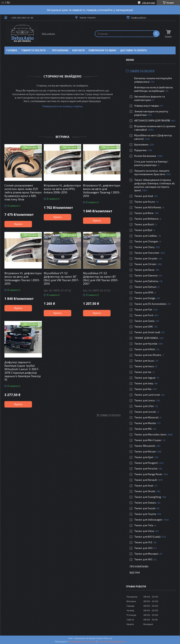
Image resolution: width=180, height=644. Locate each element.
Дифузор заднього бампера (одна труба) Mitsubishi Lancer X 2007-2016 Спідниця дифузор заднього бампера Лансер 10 (23, 371)
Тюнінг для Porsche (146, 468)
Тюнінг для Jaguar (145, 378)
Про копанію (60, 50)
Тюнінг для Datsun (145, 287)
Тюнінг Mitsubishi (145, 446)
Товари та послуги (33, 50)
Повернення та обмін (102, 50)
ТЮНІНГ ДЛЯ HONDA (146, 338)
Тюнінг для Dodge (145, 298)
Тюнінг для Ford (144, 315)
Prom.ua (108, 638)
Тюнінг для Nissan (145, 451)
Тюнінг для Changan (146, 241)
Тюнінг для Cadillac (146, 236)
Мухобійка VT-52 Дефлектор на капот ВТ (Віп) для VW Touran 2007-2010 (61, 278)
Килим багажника (145, 156)
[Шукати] (156, 34)
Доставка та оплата (133, 50)
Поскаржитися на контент (82, 641)
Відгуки (135, 572)
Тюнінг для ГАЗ (143, 542)
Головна (12, 50)
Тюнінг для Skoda (145, 491)
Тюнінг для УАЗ (143, 559)
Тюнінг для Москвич (146, 554)
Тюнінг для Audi (144, 196)
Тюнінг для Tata (144, 525)
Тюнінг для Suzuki (145, 508)
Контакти (78, 50)
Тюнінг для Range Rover (148, 474)
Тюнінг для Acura (144, 202)
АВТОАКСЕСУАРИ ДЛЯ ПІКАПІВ (152, 120)
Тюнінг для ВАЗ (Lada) (147, 537)
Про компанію (139, 566)
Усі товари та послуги (109, 415)
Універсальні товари (147, 106)
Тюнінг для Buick (144, 224)
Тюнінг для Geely (144, 321)
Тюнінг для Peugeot (146, 463)
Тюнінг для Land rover (147, 395)
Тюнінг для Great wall (147, 332)
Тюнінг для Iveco (144, 366)
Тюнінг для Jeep (144, 383)
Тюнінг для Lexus (145, 400)
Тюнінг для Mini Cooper (148, 440)
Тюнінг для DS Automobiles (150, 304)
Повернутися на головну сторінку (62, 106)
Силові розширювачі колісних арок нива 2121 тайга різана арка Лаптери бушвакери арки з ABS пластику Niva (23, 192)
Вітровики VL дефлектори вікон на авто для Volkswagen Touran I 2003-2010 (23, 278)
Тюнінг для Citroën (145, 264)
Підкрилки (140, 150)
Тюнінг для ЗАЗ (143, 548)
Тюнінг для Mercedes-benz (150, 434)
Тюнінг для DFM (144, 292)
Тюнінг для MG (143, 429)
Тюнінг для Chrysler (146, 258)
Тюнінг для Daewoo (146, 275)
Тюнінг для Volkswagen (148, 520)
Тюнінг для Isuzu (144, 361)
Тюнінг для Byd (143, 230)
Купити (18, 224)
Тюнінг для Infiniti (145, 349)
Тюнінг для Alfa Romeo (148, 207)
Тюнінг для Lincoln (145, 412)
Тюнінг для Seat (144, 485)
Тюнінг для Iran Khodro (148, 355)
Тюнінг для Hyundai (146, 344)
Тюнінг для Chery (144, 247)
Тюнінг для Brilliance (146, 219)
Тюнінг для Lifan (144, 406)
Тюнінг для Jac (143, 372)
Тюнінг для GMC (144, 326)
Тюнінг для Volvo (144, 531)
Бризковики (141, 144)
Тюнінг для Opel (144, 457)
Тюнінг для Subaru (145, 503)
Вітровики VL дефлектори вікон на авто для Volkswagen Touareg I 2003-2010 (102, 190)
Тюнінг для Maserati (146, 417)
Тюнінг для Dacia (144, 270)
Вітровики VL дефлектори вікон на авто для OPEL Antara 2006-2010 (62, 189)
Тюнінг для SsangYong (148, 497)
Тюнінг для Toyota (145, 514)
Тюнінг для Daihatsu (146, 281)
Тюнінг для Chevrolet (147, 253)
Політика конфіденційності (112, 641)
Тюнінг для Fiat (143, 309)
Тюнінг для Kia (143, 389)
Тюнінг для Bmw (144, 213)
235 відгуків (148, 3)
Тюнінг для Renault (146, 480)
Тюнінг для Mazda (145, 423)
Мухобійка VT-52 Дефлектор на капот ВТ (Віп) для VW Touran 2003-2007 (101, 278)
